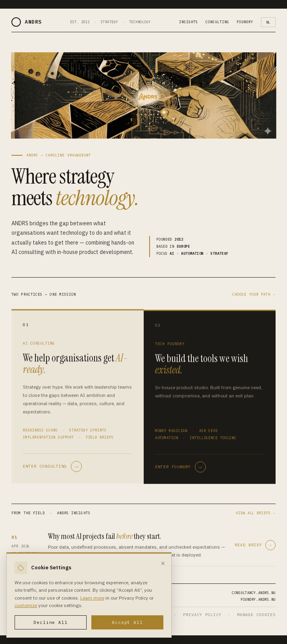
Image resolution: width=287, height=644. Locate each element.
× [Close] (163, 563)
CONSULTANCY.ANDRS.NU (254, 593)
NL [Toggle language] (268, 22)
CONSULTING (217, 22)
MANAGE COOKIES (256, 615)
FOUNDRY (245, 22)
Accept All (127, 622)
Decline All (51, 622)
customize (26, 605)
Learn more (92, 598)
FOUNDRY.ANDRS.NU (258, 599)
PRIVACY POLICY (202, 615)
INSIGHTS (188, 22)
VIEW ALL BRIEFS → (256, 513)
